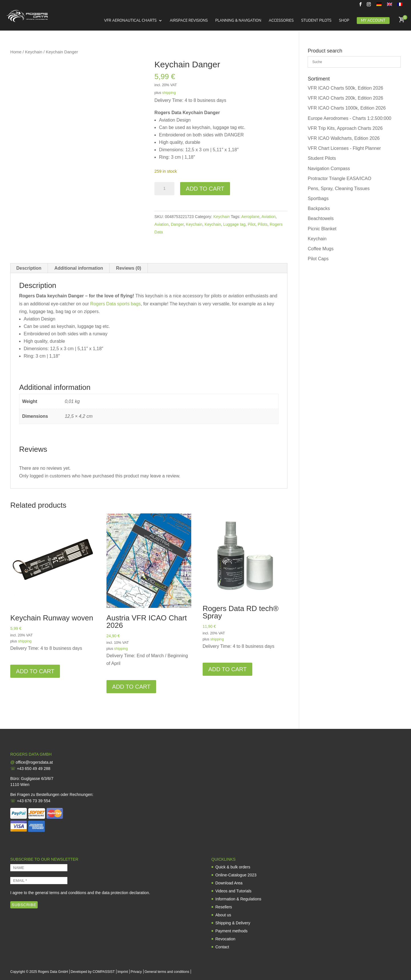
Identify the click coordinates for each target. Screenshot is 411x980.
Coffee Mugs (321, 249)
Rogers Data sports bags (115, 304)
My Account (373, 21)
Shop (344, 21)
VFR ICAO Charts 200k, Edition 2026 (345, 98)
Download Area (229, 883)
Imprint (123, 972)
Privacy (136, 972)
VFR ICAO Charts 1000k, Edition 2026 (347, 108)
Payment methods (232, 931)
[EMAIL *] (39, 881)
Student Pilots (316, 21)
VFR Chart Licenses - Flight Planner (344, 148)
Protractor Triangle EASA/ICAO (339, 179)
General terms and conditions (167, 972)
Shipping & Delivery (233, 923)
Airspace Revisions (189, 21)
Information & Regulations (238, 899)
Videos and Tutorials (234, 891)
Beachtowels (321, 218)
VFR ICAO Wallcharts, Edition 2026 (344, 138)
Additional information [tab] (79, 268)
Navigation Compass (329, 169)
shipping (169, 93)
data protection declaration (125, 893)
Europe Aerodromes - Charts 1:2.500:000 (349, 118)
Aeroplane (250, 217)
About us (223, 915)
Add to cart (205, 189)
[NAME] (39, 868)
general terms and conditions (61, 893)
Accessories (281, 21)
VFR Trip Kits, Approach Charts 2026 (345, 128)
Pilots (263, 224)
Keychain (34, 52)
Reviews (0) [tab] (129, 268)
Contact (222, 947)
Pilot (252, 224)
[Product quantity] (164, 189)
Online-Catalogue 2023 (236, 875)
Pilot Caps (318, 259)
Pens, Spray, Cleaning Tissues (339, 188)
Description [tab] (29, 268)
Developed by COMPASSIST (93, 972)
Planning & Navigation (238, 21)
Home (16, 52)
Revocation (225, 939)
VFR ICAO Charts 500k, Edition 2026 (345, 88)
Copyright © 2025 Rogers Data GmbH (39, 972)
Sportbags (318, 198)
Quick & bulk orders (233, 867)
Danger (177, 224)
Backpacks (319, 208)
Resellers (224, 907)
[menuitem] (379, 6)
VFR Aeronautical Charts (130, 21)
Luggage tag (234, 224)
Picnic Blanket (322, 229)
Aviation (269, 217)
